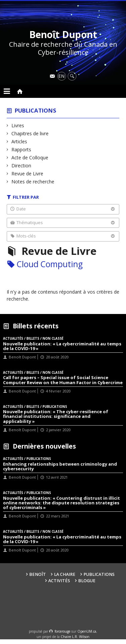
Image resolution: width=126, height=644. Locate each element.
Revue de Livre (27, 174)
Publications (36, 110)
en (61, 76)
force (62, 631)
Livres (18, 125)
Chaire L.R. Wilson (75, 637)
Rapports (21, 149)
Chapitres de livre (30, 133)
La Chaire (65, 574)
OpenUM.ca (87, 631)
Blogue (87, 581)
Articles (19, 141)
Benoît (38, 574)
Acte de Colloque (30, 157)
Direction (21, 166)
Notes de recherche (33, 182)
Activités (59, 581)
